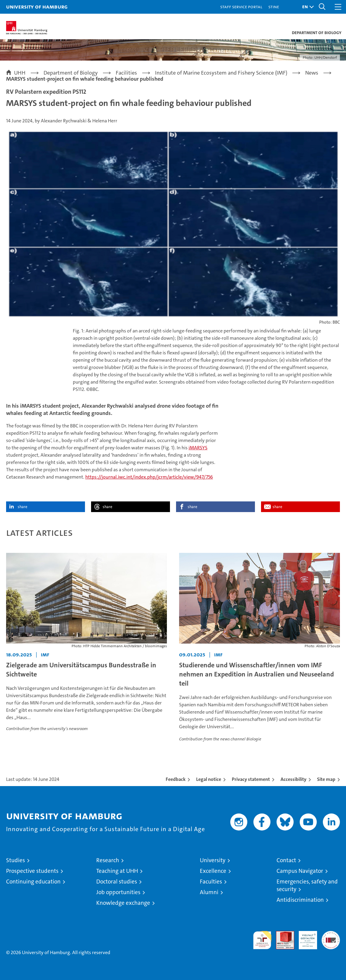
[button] (306, 7)
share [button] (23, 507)
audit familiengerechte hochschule (262, 940)
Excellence (213, 871)
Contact (286, 860)
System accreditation (331, 937)
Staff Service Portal (241, 7)
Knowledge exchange (123, 903)
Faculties (211, 882)
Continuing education (33, 882)
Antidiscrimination (300, 900)
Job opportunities (118, 892)
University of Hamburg (37, 7)
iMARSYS (198, 448)
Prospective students (32, 871)
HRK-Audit (305, 937)
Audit (282, 934)
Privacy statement (251, 779)
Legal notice (209, 779)
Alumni (209, 892)
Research (108, 860)
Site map (326, 779)
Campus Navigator (300, 871)
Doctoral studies (117, 882)
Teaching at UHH (117, 871)
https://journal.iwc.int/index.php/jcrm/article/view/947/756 (149, 477)
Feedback (176, 779)
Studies (16, 860)
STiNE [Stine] (274, 7)
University (213, 860)
